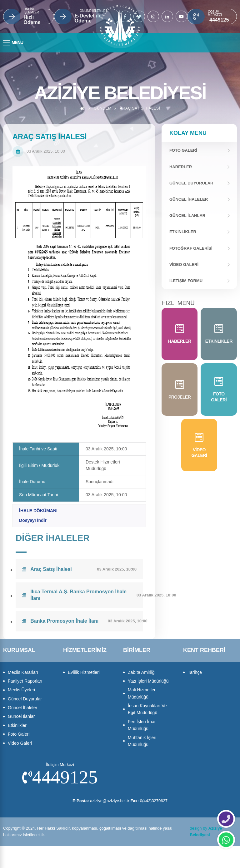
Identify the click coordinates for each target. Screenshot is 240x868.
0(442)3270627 (151, 801)
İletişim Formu (186, 281)
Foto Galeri (19, 734)
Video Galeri (184, 265)
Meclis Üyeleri (21, 690)
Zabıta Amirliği (142, 672)
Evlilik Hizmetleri (84, 672)
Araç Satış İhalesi (140, 108)
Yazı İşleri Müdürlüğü (148, 681)
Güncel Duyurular (191, 183)
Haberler (181, 167)
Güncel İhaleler (189, 199)
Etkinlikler (183, 232)
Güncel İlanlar (187, 216)
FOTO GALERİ (183, 150)
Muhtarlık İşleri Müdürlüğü (142, 741)
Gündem (102, 108)
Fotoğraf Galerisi (191, 248)
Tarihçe (195, 672)
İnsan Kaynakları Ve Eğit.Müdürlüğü (147, 709)
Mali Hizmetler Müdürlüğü (142, 693)
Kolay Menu (188, 133)
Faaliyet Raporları (25, 681)
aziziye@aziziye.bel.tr (98, 801)
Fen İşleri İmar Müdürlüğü (142, 725)
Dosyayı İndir (33, 520)
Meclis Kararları (23, 672)
